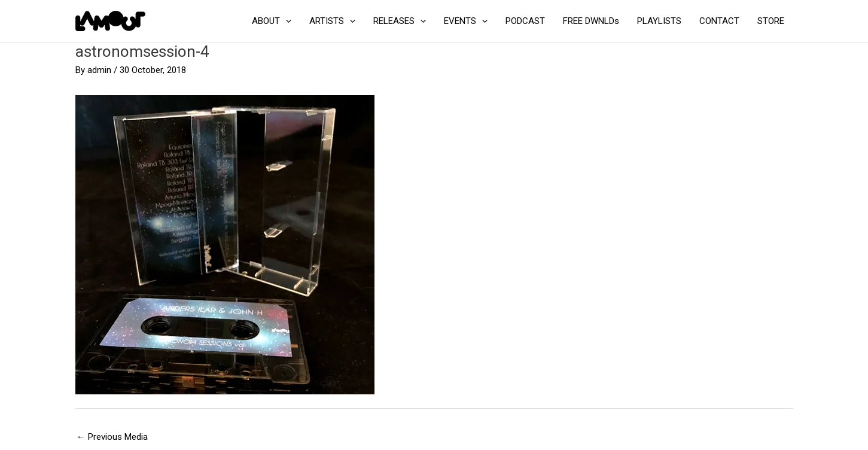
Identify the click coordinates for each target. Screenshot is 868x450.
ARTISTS (332, 21)
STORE (771, 21)
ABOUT (272, 21)
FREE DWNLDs (591, 21)
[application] (286, 21)
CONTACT (719, 21)
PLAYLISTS (659, 21)
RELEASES (400, 21)
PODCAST (525, 21)
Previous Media (112, 437)
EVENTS (466, 21)
